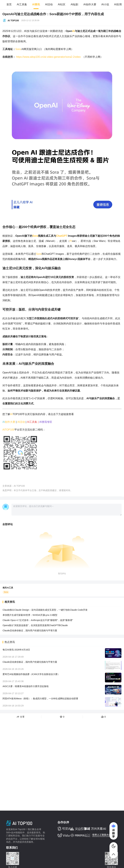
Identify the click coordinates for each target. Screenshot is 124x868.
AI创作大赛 (90, 4)
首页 (9, 4)
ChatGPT (62, 236)
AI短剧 (74, 4)
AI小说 (105, 4)
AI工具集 (22, 4)
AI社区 (62, 4)
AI (73, 31)
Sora (18, 49)
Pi (71, 241)
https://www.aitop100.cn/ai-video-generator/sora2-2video (48, 57)
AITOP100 (8, 430)
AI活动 (49, 4)
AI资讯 (36, 4)
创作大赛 (10, 422)
